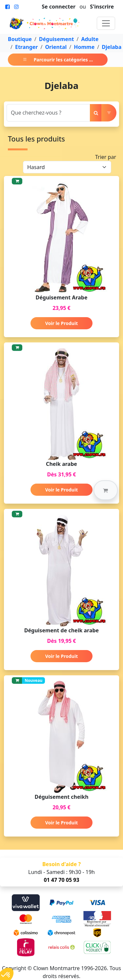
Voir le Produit (61, 323)
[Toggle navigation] (106, 23)
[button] (106, 490)
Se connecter (59, 7)
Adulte (90, 39)
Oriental (56, 47)
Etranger (27, 47)
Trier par (106, 157)
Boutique (20, 39)
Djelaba (112, 47)
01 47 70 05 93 (61, 880)
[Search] (48, 113)
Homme (84, 47)
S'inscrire (102, 7)
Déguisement (57, 39)
